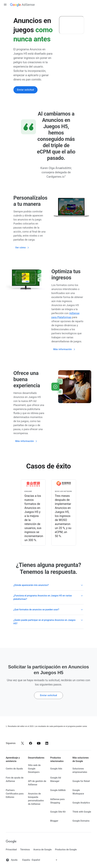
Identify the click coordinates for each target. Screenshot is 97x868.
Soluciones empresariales (80, 770)
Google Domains (81, 821)
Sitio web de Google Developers (34, 769)
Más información (64, 349)
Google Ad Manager (56, 779)
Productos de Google (66, 850)
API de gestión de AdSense (37, 783)
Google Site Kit (58, 812)
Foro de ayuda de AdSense (15, 779)
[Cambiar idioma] (40, 860)
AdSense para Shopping (57, 801)
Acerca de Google (42, 850)
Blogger (54, 821)
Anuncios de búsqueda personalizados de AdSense (36, 799)
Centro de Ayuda (14, 769)
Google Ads (56, 769)
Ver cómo (22, 248)
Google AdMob (58, 790)
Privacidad (11, 850)
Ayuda (12, 860)
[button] (49, 585)
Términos (25, 850)
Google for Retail (81, 781)
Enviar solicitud (25, 90)
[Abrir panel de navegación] (5, 5)
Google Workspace (78, 792)
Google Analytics (81, 803)
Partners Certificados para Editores (15, 794)
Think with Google (82, 812)
